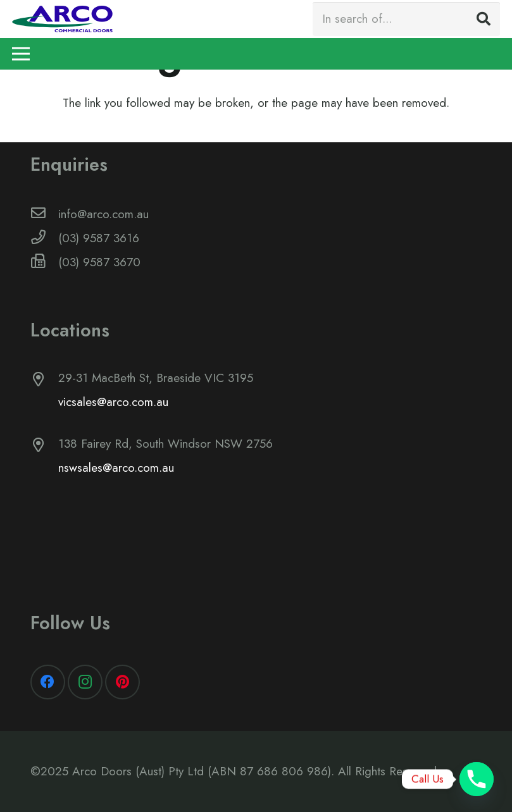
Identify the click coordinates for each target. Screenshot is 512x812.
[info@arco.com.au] (45, 214)
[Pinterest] (122, 682)
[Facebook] (48, 682)
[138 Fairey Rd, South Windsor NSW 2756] (45, 446)
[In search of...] (406, 19)
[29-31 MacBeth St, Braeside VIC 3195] (45, 381)
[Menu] (21, 54)
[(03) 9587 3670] (45, 262)
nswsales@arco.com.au (116, 468)
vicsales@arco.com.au (113, 402)
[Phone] (477, 779)
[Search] (484, 19)
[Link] (62, 19)
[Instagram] (85, 682)
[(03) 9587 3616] (45, 238)
